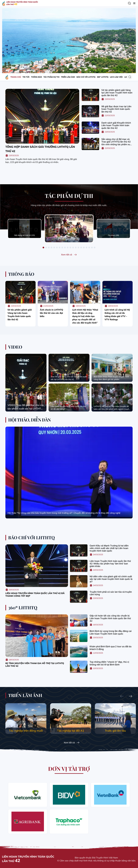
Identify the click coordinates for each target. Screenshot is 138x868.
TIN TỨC (26, 77)
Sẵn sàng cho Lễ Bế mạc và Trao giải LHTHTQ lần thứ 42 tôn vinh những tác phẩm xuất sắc (117, 142)
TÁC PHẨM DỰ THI (51, 77)
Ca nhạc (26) (113, 235)
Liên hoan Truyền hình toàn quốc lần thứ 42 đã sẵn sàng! (68, 408)
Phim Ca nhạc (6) (69, 239)
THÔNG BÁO (36, 77)
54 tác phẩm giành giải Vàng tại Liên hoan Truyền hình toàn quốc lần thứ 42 (117, 93)
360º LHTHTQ (103, 77)
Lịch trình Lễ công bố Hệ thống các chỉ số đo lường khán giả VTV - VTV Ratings (117, 315)
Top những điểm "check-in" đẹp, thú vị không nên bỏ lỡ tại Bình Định (109, 663)
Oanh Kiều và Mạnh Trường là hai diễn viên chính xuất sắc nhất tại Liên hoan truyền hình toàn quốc (109, 548)
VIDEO (15, 347)
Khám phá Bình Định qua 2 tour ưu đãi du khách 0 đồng (111, 648)
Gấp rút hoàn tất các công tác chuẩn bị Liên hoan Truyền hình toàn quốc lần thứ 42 (110, 618)
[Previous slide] (122, 696)
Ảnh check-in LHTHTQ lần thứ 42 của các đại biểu (51, 313)
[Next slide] (130, 696)
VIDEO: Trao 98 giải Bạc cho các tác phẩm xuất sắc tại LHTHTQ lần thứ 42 (26, 407)
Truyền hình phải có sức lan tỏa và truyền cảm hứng (111, 593)
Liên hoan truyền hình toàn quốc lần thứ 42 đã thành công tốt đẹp (35, 595)
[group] (26, 719)
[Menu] (134, 3)
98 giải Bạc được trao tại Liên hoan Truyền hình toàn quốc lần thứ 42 (116, 109)
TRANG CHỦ (16, 77)
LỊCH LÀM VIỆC (116, 77)
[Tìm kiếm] (129, 3)
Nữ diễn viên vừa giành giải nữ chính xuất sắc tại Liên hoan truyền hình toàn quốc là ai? (111, 579)
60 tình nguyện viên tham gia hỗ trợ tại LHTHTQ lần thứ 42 (35, 665)
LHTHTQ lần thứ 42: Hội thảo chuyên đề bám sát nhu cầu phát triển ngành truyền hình (112, 408)
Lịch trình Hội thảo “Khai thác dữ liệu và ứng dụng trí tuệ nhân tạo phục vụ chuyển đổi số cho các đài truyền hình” (85, 316)
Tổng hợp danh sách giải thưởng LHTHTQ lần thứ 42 (40, 149)
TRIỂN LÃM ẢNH (68, 77)
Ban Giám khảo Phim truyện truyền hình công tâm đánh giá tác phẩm (111, 378)
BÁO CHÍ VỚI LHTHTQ (86, 77)
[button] (43, 248)
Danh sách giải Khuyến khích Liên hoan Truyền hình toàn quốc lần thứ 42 (116, 125)
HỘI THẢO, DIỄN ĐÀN (29, 420)
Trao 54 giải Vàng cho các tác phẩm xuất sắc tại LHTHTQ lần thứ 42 (69, 378)
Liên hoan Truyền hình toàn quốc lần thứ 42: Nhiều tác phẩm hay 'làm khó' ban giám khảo (110, 564)
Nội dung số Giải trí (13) (25, 235)
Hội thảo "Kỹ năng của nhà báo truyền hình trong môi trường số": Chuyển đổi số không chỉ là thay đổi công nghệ (64, 513)
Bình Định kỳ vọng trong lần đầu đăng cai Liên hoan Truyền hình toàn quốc (111, 632)
